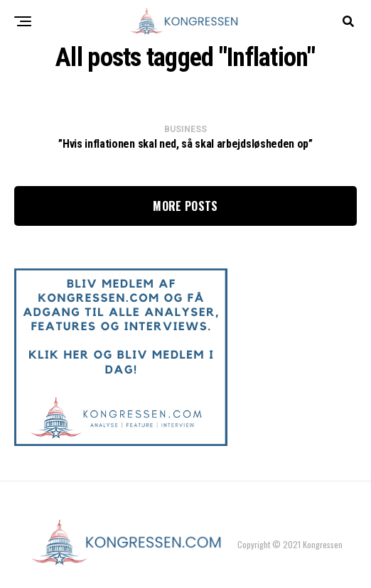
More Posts (185, 206)
